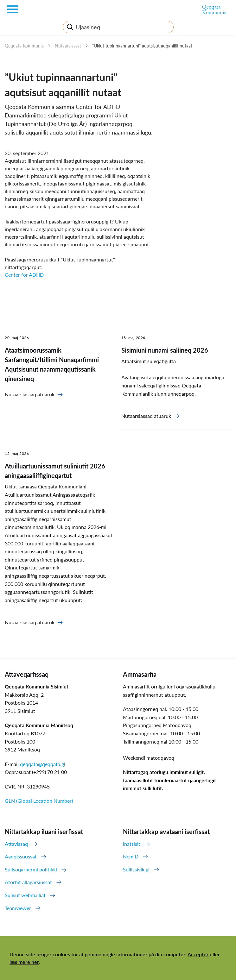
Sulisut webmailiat (25, 895)
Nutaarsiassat (68, 46)
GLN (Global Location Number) (39, 801)
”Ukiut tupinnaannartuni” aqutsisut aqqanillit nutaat (142, 46)
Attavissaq (16, 844)
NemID (131, 856)
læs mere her (24, 962)
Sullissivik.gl (136, 869)
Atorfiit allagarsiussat (28, 882)
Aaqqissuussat (21, 856)
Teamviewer (18, 908)
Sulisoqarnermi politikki (31, 869)
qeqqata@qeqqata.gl (43, 764)
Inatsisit (132, 844)
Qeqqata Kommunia (24, 46)
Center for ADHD (24, 275)
